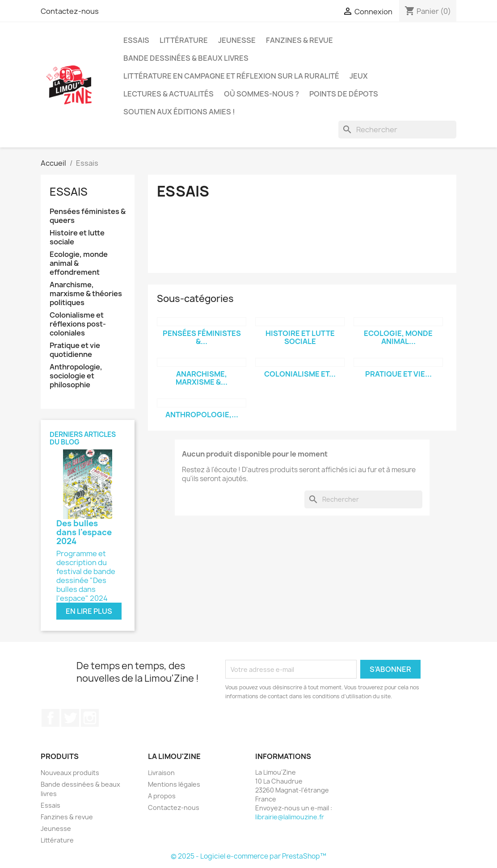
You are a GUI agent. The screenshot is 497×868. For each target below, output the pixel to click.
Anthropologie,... (202, 415)
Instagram (90, 718)
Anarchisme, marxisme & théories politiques (86, 294)
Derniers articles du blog (83, 438)
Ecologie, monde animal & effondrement (79, 263)
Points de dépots (344, 94)
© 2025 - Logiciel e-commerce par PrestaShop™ (248, 856)
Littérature (184, 40)
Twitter (70, 718)
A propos (162, 796)
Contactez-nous (70, 11)
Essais (136, 40)
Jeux (359, 76)
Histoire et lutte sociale (77, 237)
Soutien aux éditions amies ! (179, 112)
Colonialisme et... (300, 374)
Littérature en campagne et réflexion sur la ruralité (231, 76)
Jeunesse (237, 40)
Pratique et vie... (398, 374)
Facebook (51, 718)
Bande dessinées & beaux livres (186, 58)
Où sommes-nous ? (261, 94)
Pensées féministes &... (202, 337)
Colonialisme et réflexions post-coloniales (78, 324)
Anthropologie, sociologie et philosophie (76, 376)
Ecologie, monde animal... (398, 337)
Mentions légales (174, 784)
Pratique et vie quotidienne (75, 350)
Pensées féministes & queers (88, 216)
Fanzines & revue (299, 40)
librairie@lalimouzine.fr (290, 817)
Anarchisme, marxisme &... (202, 378)
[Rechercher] (397, 130)
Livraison (161, 773)
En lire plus (89, 611)
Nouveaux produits (70, 773)
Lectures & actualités (168, 94)
